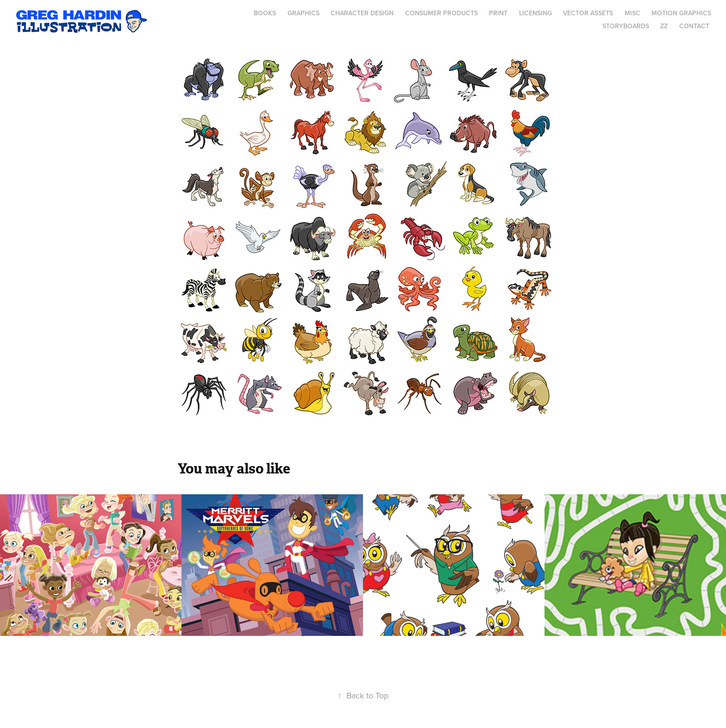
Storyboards (626, 26)
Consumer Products (441, 13)
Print (498, 13)
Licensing (535, 13)
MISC (632, 13)
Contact (694, 26)
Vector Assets (588, 13)
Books (265, 13)
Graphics (304, 13)
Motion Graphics (681, 13)
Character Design (362, 13)
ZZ (664, 26)
